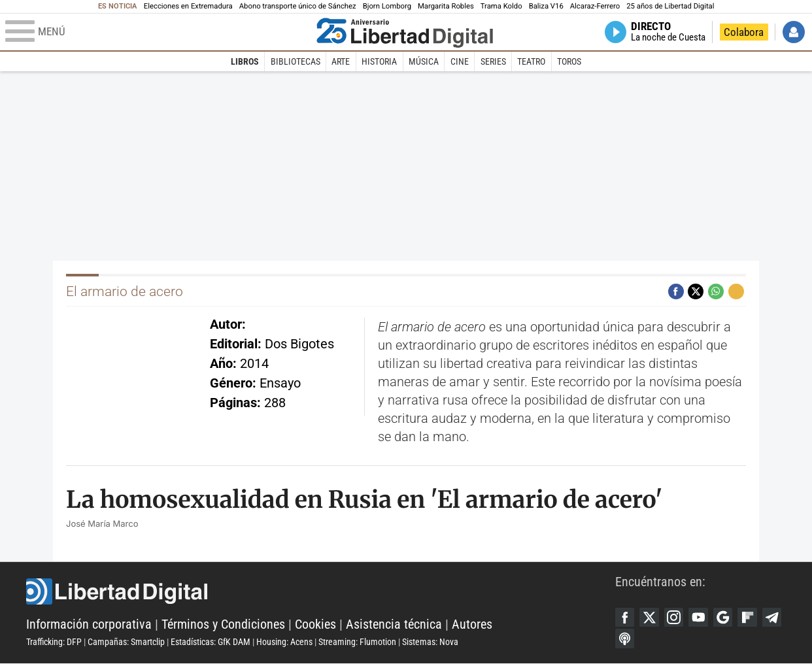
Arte (341, 61)
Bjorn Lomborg (387, 6)
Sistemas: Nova (430, 642)
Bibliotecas (296, 61)
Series (493, 61)
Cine (460, 61)
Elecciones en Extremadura (188, 6)
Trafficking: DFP (54, 642)
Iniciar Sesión (794, 32)
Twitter (650, 618)
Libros (245, 61)
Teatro (531, 61)
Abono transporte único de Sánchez (298, 6)
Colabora (744, 32)
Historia (379, 61)
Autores (472, 625)
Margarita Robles (446, 6)
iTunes (625, 639)
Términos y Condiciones (223, 625)
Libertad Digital (321, 592)
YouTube (700, 618)
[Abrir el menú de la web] (158, 32)
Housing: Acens (284, 642)
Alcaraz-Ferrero (595, 6)
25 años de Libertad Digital (670, 6)
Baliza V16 (546, 6)
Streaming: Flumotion (357, 642)
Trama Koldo (501, 6)
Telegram (774, 618)
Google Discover (724, 618)
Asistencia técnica (394, 625)
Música (424, 61)
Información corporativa (89, 625)
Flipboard (749, 618)
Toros (569, 61)
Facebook (625, 618)
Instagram (675, 618)
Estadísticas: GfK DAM (211, 642)
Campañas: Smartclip (126, 642)
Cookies (315, 625)
